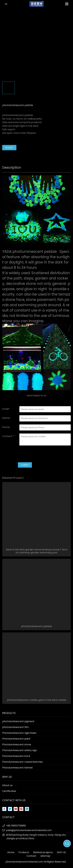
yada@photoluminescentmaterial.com (29, 830)
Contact (31, 856)
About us (7, 785)
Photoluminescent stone (17, 744)
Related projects (43, 852)
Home (11, 852)
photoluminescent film (15, 727)
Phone (6, 427)
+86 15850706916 (16, 826)
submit (25, 465)
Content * (8, 436)
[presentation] (25, 454)
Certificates (9, 791)
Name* (6, 418)
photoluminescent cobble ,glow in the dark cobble (37, 700)
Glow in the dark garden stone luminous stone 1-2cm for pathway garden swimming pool (37, 551)
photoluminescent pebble (36, 626)
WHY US (61, 852)
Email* (6, 409)
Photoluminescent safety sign (20, 750)
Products (24, 852)
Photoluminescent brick (16, 756)
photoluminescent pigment (18, 721)
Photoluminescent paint (16, 739)
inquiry (9, 148)
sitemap (45, 856)
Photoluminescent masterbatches (22, 762)
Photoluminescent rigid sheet (19, 733)
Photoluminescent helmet (18, 768)
